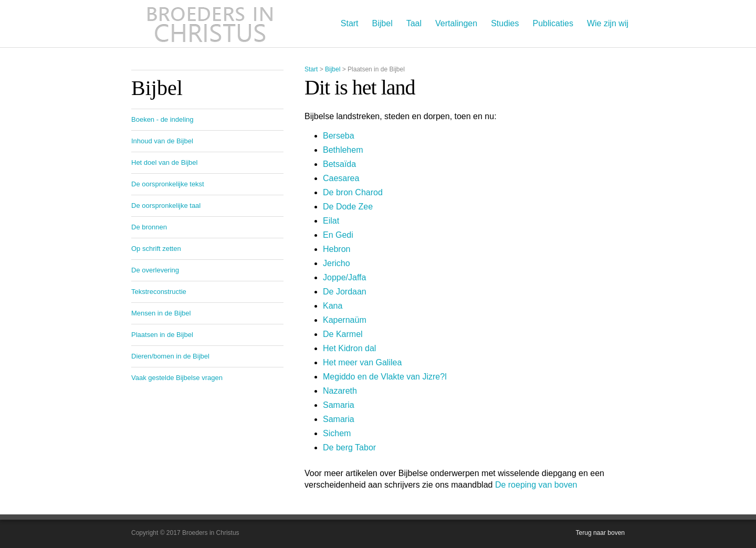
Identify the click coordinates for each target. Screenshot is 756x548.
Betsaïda (339, 164)
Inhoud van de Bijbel (162, 141)
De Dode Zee (348, 207)
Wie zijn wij (608, 23)
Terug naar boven (600, 533)
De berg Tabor (349, 447)
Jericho (337, 263)
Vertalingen (456, 23)
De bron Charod (353, 192)
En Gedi (338, 235)
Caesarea (341, 178)
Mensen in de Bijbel (161, 313)
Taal (414, 23)
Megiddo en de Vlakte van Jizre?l (385, 377)
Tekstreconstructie (159, 292)
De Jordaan (345, 292)
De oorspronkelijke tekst (168, 184)
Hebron (337, 249)
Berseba (339, 136)
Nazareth (340, 391)
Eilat (331, 221)
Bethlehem (343, 150)
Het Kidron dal (349, 348)
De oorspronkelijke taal (166, 205)
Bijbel (382, 23)
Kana (333, 306)
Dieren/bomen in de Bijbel (170, 356)
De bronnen (149, 227)
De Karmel (343, 334)
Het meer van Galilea (362, 362)
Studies (505, 23)
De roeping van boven (536, 485)
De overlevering (155, 270)
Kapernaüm (345, 320)
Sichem (337, 433)
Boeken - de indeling (162, 119)
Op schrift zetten (156, 249)
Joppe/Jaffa (344, 277)
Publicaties (553, 23)
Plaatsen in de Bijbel (162, 335)
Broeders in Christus (210, 24)
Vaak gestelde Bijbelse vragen (177, 378)
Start (350, 23)
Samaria (339, 405)
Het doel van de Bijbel (164, 162)
